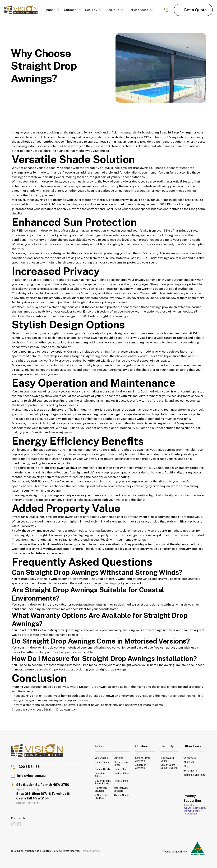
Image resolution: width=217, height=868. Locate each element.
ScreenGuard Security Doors (169, 766)
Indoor (50, 10)
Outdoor (70, 10)
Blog (186, 766)
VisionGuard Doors (167, 759)
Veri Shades (101, 758)
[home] (21, 10)
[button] (52, 10)
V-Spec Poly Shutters (102, 797)
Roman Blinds (102, 769)
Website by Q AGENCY (175, 852)
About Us (113, 10)
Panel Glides (102, 762)
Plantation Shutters (101, 789)
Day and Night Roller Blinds (103, 782)
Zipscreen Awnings (141, 766)
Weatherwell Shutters (121, 789)
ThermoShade (121, 795)
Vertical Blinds (122, 774)
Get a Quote (190, 771)
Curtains (118, 758)
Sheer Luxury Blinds (121, 764)
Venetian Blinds (100, 775)
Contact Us (190, 758)
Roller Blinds (121, 781)
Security (91, 10)
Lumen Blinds (121, 769)
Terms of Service (90, 851)
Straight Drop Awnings (176, 132)
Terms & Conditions (194, 775)
